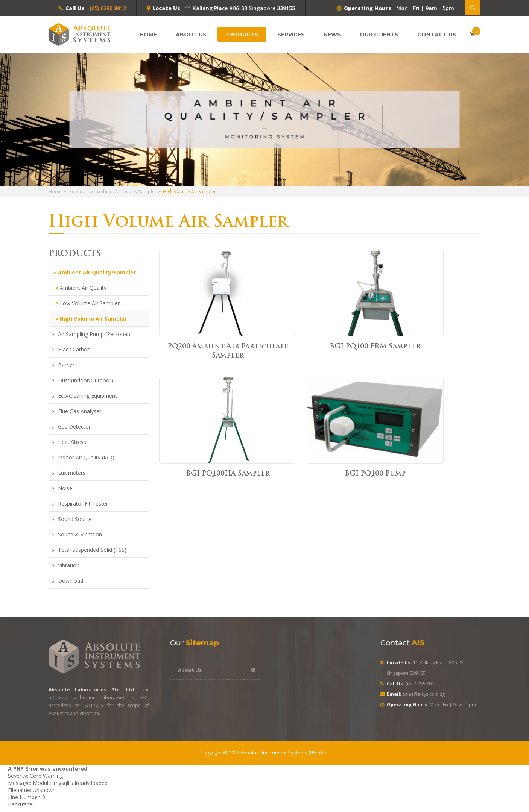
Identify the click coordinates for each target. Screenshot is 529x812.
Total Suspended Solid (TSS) (92, 550)
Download (71, 581)
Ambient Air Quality (83, 288)
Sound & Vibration (80, 535)
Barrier (66, 365)
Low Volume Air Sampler (90, 303)
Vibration (69, 565)
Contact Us (437, 35)
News (334, 35)
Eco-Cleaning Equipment (87, 396)
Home (148, 35)
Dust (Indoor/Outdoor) (86, 380)
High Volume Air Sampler (93, 319)
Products (244, 35)
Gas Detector (74, 427)
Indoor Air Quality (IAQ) (86, 458)
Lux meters (72, 473)
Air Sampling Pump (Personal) (94, 334)
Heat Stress (72, 442)
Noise (65, 488)
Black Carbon (74, 350)
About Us (191, 35)
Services (293, 35)
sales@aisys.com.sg (424, 694)
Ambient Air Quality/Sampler (126, 192)
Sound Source (75, 519)
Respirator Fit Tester (83, 504)
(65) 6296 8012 (107, 8)
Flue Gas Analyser (80, 411)
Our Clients (379, 35)
